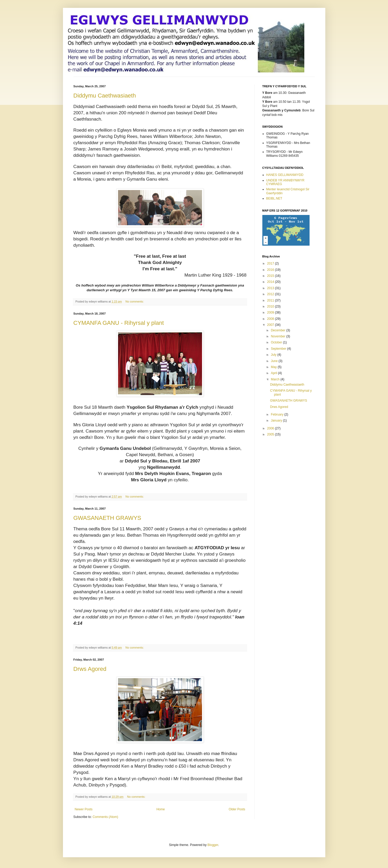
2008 (271, 319)
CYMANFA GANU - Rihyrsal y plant (119, 323)
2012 (271, 294)
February (277, 414)
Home (161, 809)
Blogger (213, 845)
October (277, 342)
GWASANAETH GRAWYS (107, 518)
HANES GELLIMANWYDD (285, 175)
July (274, 355)
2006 (271, 428)
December (278, 330)
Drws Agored (90, 669)
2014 (271, 282)
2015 (271, 276)
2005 (271, 434)
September (279, 349)
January (277, 420)
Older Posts (237, 809)
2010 (271, 306)
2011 (271, 300)
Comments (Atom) (105, 817)
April (274, 373)
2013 (271, 288)
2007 (271, 325)
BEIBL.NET (274, 198)
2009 (271, 312)
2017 (271, 263)
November (278, 336)
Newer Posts (84, 809)
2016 (271, 270)
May (274, 367)
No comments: (135, 301)
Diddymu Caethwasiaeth (105, 96)
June (275, 361)
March (276, 379)
